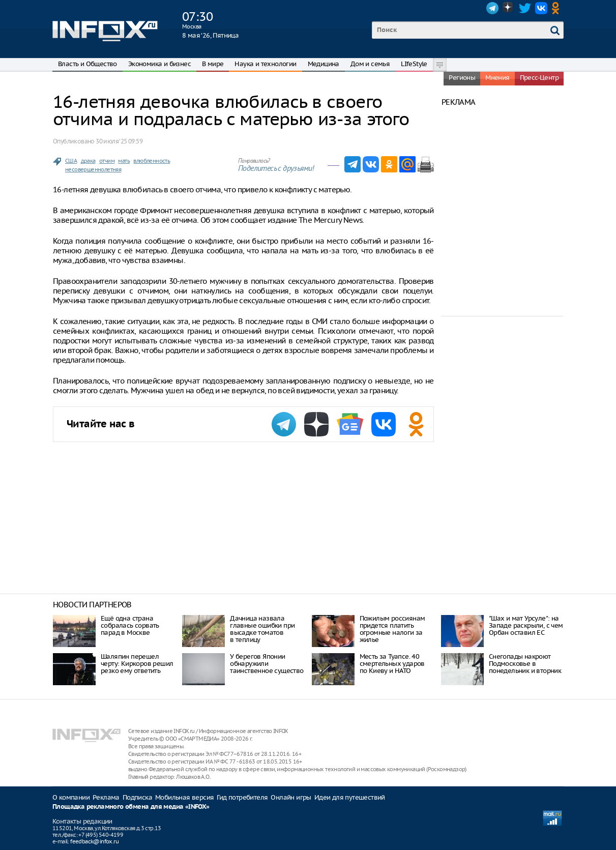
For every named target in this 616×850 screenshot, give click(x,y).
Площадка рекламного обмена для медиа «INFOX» (131, 807)
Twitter (525, 8)
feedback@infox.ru (94, 841)
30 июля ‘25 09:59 (119, 141)
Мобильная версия (184, 797)
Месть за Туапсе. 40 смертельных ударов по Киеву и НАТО (392, 664)
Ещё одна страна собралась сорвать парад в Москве (130, 625)
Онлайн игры (291, 797)
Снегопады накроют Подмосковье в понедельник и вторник (525, 664)
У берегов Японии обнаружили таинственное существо (267, 664)
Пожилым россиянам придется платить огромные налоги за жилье (392, 629)
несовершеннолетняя (93, 169)
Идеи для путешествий (350, 797)
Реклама (106, 797)
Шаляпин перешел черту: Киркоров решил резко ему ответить (137, 664)
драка (88, 161)
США (71, 161)
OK (558, 8)
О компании (71, 797)
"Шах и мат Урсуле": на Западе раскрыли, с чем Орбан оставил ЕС (526, 625)
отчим (107, 161)
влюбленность (152, 161)
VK (541, 8)
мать (124, 161)
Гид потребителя (242, 797)
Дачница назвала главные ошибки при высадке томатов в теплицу (262, 629)
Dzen (509, 8)
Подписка (137, 797)
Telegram (492, 8)
